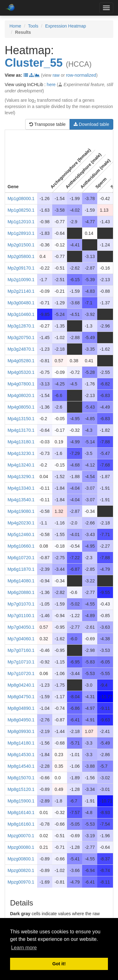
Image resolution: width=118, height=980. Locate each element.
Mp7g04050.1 (21, 627)
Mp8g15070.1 (21, 778)
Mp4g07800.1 (21, 384)
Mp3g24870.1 (21, 349)
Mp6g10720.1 (21, 558)
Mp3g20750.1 (21, 338)
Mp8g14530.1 (21, 755)
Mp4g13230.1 (21, 453)
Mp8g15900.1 (21, 801)
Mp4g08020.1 (21, 395)
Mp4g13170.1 (21, 430)
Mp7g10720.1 (21, 673)
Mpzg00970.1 (21, 882)
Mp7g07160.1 (21, 650)
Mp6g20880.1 (21, 592)
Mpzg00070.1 (21, 836)
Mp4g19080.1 (21, 511)
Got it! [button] (59, 964)
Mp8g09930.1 (21, 731)
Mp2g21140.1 (21, 291)
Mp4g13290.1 (21, 477)
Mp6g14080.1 (21, 581)
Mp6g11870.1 (21, 569)
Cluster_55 (34, 63)
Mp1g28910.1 (21, 233)
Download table (91, 124)
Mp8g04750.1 (21, 697)
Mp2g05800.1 (21, 256)
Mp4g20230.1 (21, 523)
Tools (33, 26)
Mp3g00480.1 (21, 303)
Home (15, 26)
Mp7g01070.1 (21, 604)
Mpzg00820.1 (21, 870)
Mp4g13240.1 (21, 465)
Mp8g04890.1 (21, 708)
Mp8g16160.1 (21, 824)
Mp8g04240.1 (21, 685)
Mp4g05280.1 (21, 361)
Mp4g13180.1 (21, 442)
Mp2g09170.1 (21, 268)
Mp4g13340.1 (21, 488)
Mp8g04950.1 (21, 720)
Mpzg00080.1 (21, 847)
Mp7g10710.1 (21, 662)
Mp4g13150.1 (21, 419)
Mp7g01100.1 (21, 616)
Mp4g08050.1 (21, 407)
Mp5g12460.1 (21, 534)
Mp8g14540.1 (21, 766)
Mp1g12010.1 (21, 222)
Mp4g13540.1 (21, 500)
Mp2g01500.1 (21, 245)
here (51, 85)
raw (56, 75)
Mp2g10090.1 (21, 280)
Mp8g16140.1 (21, 812)
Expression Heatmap (65, 26)
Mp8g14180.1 (21, 743)
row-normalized (81, 75)
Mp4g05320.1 (21, 372)
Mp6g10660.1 (21, 546)
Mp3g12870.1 (21, 326)
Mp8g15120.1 (21, 789)
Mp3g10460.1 (21, 314)
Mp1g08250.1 (21, 210)
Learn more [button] (24, 948)
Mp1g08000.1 (21, 199)
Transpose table (48, 124)
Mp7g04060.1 (21, 639)
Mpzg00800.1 (21, 859)
